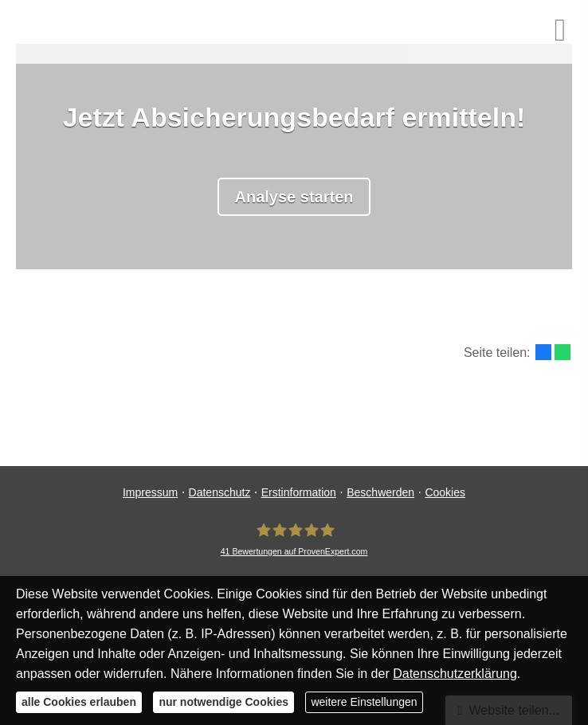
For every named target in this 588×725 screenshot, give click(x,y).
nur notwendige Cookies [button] (223, 702)
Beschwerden (380, 492)
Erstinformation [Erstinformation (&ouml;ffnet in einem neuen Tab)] (299, 492)
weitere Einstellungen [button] (364, 702)
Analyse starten (294, 197)
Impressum (150, 492)
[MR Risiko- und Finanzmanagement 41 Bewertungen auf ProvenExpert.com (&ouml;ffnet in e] (294, 540)
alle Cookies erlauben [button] (79, 702)
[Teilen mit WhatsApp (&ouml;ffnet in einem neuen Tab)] (563, 352)
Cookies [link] (445, 492)
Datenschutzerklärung (455, 674)
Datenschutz (220, 492)
